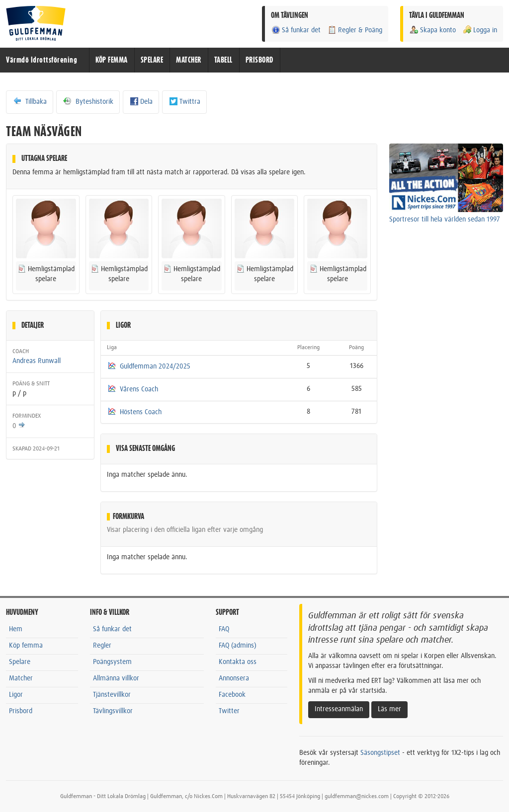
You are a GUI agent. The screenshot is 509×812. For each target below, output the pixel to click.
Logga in (480, 30)
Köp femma (26, 646)
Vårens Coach (139, 389)
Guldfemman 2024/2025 (155, 367)
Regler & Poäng (355, 30)
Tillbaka (30, 101)
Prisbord (21, 711)
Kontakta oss (238, 662)
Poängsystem (112, 662)
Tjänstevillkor (112, 695)
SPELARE (152, 60)
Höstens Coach (141, 412)
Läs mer (389, 709)
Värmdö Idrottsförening (42, 60)
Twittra (184, 101)
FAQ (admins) (238, 646)
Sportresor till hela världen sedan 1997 (445, 220)
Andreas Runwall (37, 361)
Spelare (20, 662)
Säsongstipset (380, 753)
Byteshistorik (88, 101)
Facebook (232, 695)
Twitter (229, 711)
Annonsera (234, 678)
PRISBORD (259, 60)
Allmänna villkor (116, 678)
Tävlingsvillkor (113, 711)
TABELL (223, 60)
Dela (141, 101)
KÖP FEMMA (112, 60)
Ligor (16, 695)
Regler (102, 646)
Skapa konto (432, 30)
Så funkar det (296, 30)
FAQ (224, 629)
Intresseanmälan (339, 709)
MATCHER (189, 60)
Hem (16, 629)
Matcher (21, 678)
